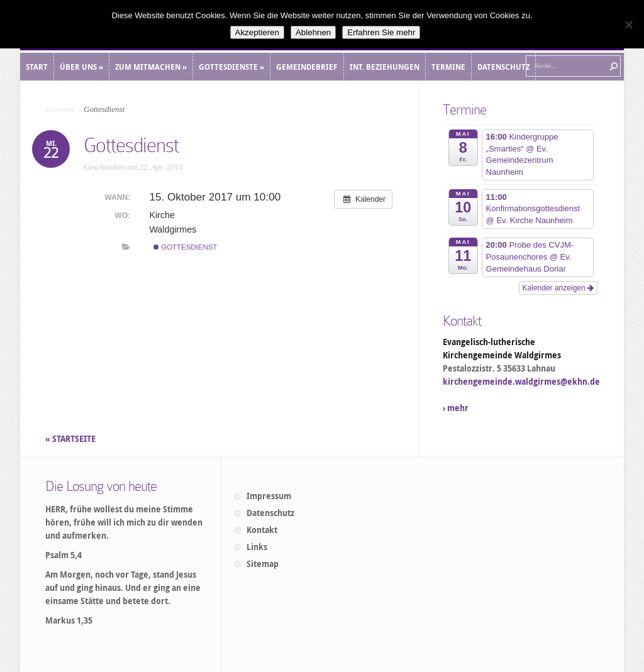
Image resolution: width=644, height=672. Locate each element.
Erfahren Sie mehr (381, 32)
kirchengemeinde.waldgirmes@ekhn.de (521, 382)
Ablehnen (313, 32)
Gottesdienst (185, 247)
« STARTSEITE (71, 439)
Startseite (60, 109)
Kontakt (262, 530)
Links (257, 547)
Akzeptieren (257, 32)
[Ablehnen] (628, 25)
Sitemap (263, 564)
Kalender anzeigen (558, 288)
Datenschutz (270, 513)
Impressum (269, 496)
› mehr (456, 408)
